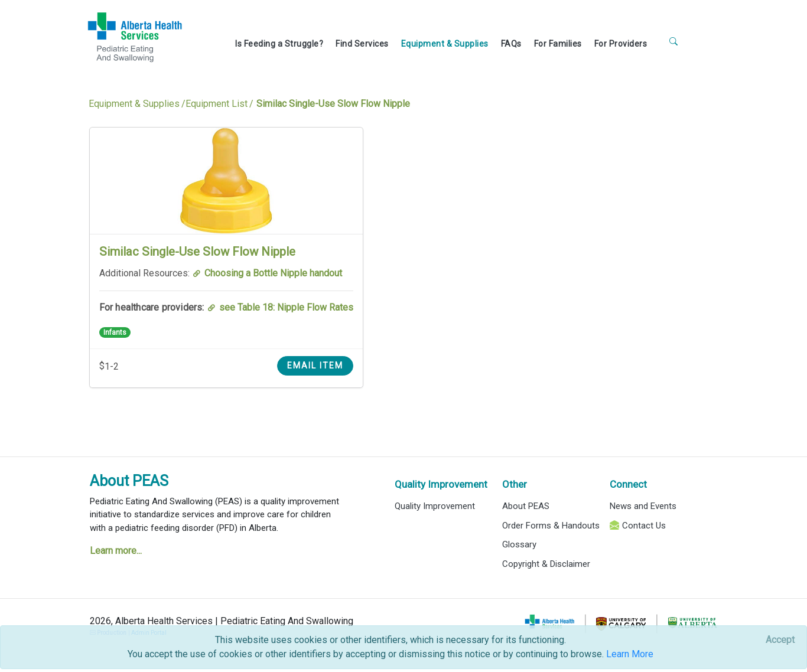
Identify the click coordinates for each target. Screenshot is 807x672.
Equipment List (217, 104)
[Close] (780, 640)
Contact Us (644, 526)
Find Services (362, 44)
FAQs (511, 44)
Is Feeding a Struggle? (279, 44)
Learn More (630, 654)
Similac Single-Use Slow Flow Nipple (197, 252)
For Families (558, 44)
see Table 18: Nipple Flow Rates (286, 307)
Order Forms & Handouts (551, 526)
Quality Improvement (441, 484)
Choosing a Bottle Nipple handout (273, 273)
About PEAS (129, 481)
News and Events (643, 506)
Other (515, 484)
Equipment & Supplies (445, 44)
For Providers (621, 44)
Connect (628, 484)
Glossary (519, 544)
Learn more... (116, 551)
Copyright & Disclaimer (546, 564)
